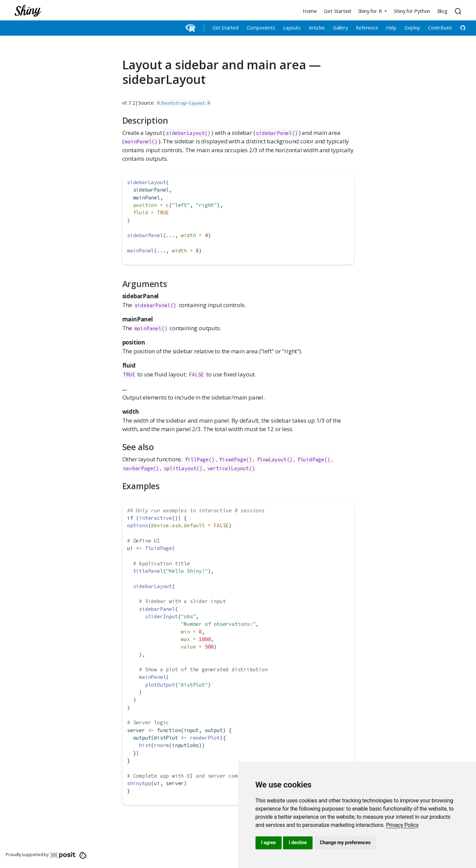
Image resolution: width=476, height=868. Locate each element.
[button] (372, 11)
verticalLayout (228, 468)
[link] (402, 825)
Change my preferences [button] (345, 843)
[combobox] (459, 11)
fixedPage (233, 459)
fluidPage (311, 459)
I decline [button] (298, 843)
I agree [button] (269, 843)
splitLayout (180, 468)
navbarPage (138, 468)
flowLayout (272, 459)
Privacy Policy (402, 825)
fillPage (197, 459)
